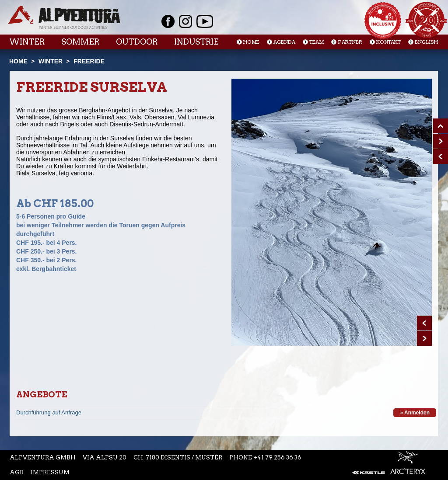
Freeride (89, 61)
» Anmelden (415, 413)
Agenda (284, 42)
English (426, 42)
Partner (350, 42)
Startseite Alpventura (64, 17)
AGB (17, 472)
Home (251, 42)
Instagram (185, 21)
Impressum (50, 472)
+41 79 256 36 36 (277, 457)
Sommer (80, 42)
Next (424, 338)
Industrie (196, 42)
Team (317, 42)
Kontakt (388, 42)
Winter (27, 42)
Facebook (168, 21)
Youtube (205, 21)
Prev (424, 323)
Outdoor (137, 42)
